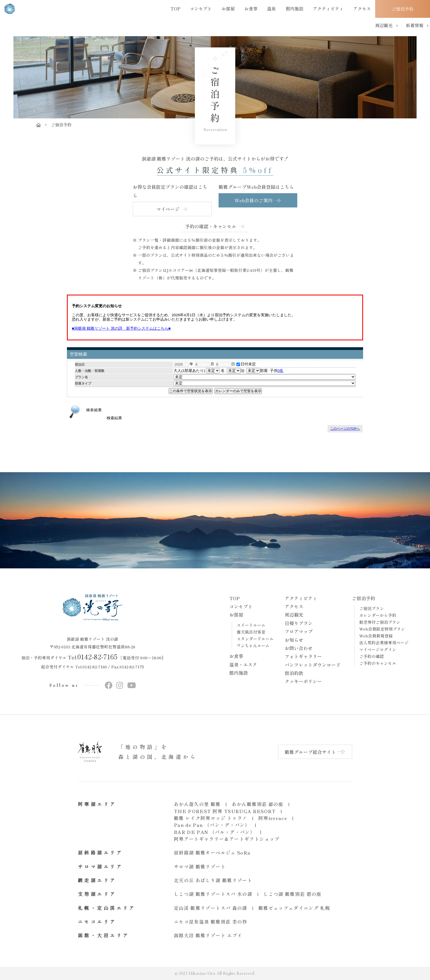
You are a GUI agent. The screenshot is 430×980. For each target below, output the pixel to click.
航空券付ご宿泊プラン (380, 622)
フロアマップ (299, 631)
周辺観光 (294, 615)
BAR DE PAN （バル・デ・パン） (214, 832)
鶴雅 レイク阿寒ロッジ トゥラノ (211, 818)
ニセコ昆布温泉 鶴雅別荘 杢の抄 (211, 921)
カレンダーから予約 (378, 615)
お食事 (236, 656)
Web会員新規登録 (376, 636)
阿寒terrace (273, 818)
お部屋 (236, 615)
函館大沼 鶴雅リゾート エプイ (208, 935)
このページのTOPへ (345, 429)
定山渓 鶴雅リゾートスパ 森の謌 (211, 908)
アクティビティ (301, 598)
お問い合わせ (299, 648)
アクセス (294, 606)
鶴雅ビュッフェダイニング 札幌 (294, 908)
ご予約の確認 (372, 656)
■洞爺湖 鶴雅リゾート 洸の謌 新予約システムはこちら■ (121, 328)
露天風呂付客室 (251, 632)
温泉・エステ (243, 664)
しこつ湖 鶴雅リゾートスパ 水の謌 (213, 894)
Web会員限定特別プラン (382, 629)
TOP (234, 598)
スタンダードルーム (255, 639)
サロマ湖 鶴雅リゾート (200, 866)
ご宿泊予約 (363, 598)
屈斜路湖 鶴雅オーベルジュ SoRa (212, 852)
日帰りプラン (299, 623)
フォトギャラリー (303, 656)
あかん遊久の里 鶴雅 (197, 804)
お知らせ (294, 640)
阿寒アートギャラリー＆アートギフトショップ (227, 839)
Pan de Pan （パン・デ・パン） (212, 825)
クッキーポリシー (303, 681)
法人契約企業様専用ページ (384, 643)
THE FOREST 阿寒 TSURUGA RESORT (225, 811)
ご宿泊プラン (372, 608)
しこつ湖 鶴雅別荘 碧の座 (292, 894)
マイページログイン (378, 649)
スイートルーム (251, 625)
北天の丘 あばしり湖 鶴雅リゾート (213, 880)
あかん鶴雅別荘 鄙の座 (258, 804)
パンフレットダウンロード (313, 665)
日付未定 (246, 364)
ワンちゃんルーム (253, 646)
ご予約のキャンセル (378, 663)
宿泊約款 (294, 673)
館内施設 (239, 673)
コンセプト (241, 606)
